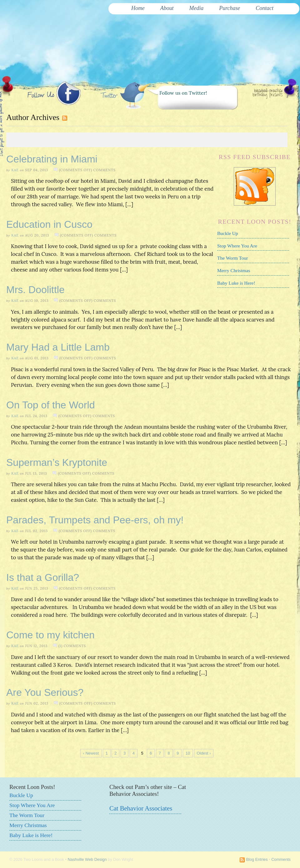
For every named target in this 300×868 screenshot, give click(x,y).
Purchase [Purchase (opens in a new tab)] (230, 8)
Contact (265, 8)
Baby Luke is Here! (236, 283)
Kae (15, 170)
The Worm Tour (233, 258)
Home (138, 8)
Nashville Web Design (87, 859)
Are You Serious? (45, 692)
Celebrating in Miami (52, 159)
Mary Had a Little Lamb (58, 347)
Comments (281, 859)
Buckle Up (228, 233)
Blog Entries (257, 859)
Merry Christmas (234, 270)
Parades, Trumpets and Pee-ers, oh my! (95, 520)
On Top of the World (50, 405)
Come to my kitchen (50, 635)
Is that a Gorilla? (43, 577)
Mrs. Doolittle (35, 290)
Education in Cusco (49, 224)
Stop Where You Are (237, 246)
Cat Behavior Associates (141, 808)
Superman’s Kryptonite (57, 462)
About (167, 8)
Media (197, 8)
